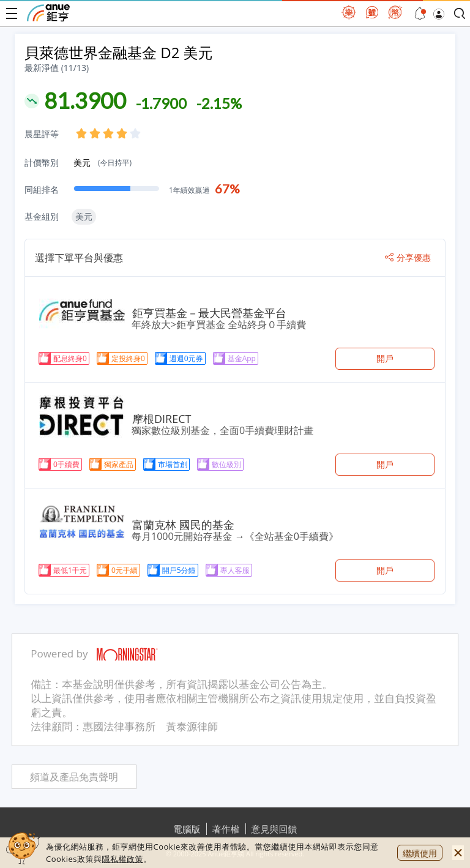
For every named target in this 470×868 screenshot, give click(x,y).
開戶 (385, 358)
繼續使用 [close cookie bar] (420, 853)
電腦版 (187, 829)
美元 (103, 163)
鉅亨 (48, 13)
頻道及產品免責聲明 (74, 777)
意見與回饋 (274, 829)
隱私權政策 (122, 859)
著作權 (226, 829)
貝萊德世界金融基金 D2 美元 (119, 52)
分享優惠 (408, 258)
